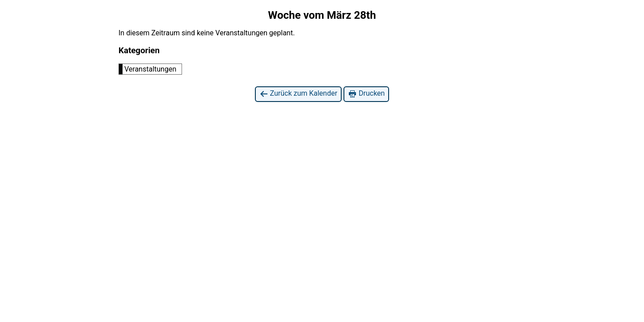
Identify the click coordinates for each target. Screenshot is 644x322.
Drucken (366, 94)
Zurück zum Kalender (299, 94)
